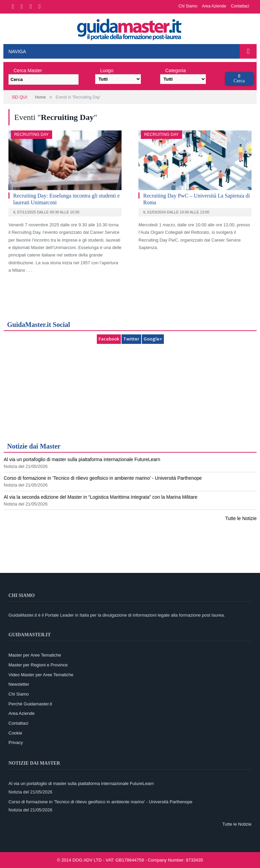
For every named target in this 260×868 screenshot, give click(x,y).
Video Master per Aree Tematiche (41, 675)
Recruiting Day (31, 135)
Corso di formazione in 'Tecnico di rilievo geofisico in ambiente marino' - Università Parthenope (103, 478)
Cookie (15, 733)
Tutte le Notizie (241, 518)
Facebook (109, 339)
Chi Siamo (188, 6)
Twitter (131, 339)
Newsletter (19, 684)
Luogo (107, 70)
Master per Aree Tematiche (35, 655)
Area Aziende (214, 6)
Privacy (16, 742)
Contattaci (240, 6)
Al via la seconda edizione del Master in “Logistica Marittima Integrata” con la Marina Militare (101, 497)
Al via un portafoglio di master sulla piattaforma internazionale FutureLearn (82, 459)
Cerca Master (28, 70)
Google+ (153, 339)
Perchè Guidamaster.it (30, 704)
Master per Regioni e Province (38, 665)
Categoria (176, 70)
